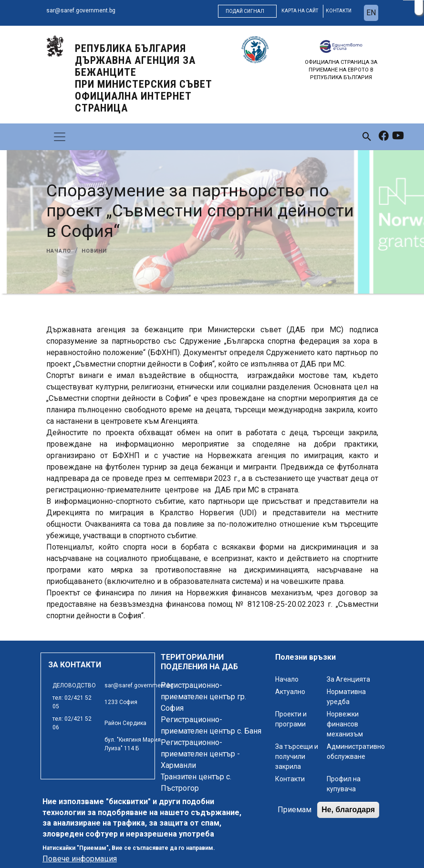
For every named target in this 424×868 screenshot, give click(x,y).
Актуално (290, 692)
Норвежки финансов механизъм (345, 724)
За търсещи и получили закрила (297, 756)
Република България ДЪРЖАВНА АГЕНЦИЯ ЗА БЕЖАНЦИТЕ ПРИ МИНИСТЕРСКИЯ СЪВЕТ (144, 78)
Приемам (295, 811)
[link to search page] (367, 137)
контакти (339, 11)
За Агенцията (348, 679)
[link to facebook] (384, 137)
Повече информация (80, 860)
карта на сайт (300, 11)
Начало (59, 251)
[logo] (55, 46)
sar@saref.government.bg (81, 10)
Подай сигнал (245, 11)
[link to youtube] (398, 137)
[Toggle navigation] (60, 137)
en (371, 13)
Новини (94, 251)
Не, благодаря (348, 811)
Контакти (290, 779)
